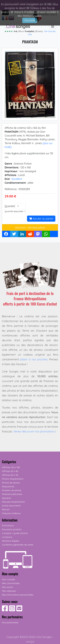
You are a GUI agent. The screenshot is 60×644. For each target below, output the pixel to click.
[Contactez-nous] (19, 610)
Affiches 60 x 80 (10, 471)
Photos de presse (11, 483)
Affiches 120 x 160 (11, 467)
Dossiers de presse (12, 490)
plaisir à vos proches (34, 359)
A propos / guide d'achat (15, 533)
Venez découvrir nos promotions (34, 431)
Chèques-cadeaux (11, 513)
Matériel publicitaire (12, 494)
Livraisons (7, 537)
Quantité (10, 206)
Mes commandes (11, 583)
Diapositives (8, 486)
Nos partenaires (10, 622)
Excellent (17, 179)
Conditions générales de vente (18, 545)
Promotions (8, 526)
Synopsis (6, 498)
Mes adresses (9, 591)
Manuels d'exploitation (13, 502)
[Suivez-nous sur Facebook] (5, 610)
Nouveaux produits (12, 529)
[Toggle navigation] (53, 26)
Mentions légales (11, 541)
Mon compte (8, 579)
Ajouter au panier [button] (41, 219)
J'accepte (30, 20)
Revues (6, 509)
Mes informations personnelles (18, 595)
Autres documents (11, 506)
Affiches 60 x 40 (10, 475)
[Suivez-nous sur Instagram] (12, 610)
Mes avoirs (7, 587)
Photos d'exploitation (13, 479)
